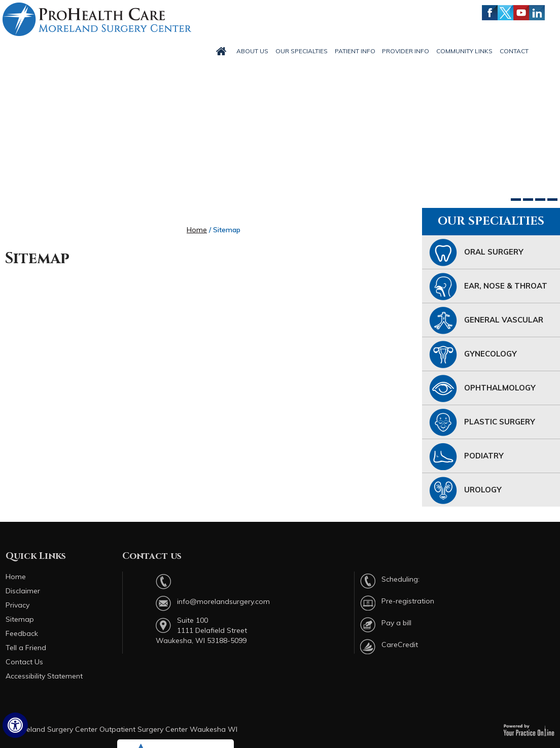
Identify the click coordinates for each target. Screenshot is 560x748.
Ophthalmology (482, 388)
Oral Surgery (476, 253)
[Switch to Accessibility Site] (15, 725)
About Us (252, 51)
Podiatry (466, 456)
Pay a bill (396, 623)
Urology (465, 490)
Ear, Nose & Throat (488, 287)
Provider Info (406, 51)
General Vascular (486, 320)
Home (197, 230)
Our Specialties (302, 51)
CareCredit (400, 645)
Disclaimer (23, 591)
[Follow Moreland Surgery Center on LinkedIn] (537, 13)
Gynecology (473, 354)
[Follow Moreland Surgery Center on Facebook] (490, 13)
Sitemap (20, 619)
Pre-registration (408, 601)
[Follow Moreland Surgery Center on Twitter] (505, 13)
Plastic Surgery (482, 422)
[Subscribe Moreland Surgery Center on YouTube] (521, 13)
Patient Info (355, 51)
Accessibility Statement (44, 676)
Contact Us (24, 662)
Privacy (17, 605)
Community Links (464, 51)
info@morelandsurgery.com (223, 601)
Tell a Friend (26, 648)
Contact (514, 51)
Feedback (22, 633)
